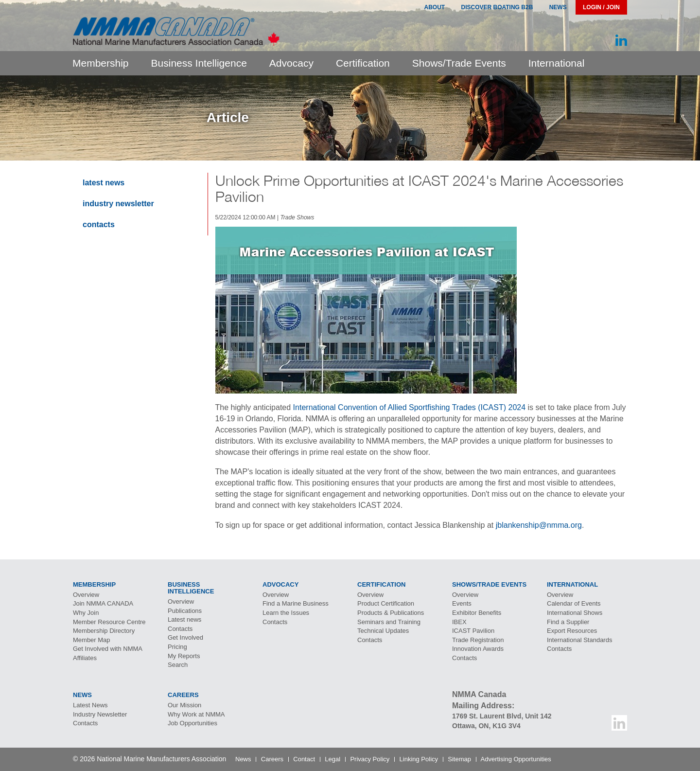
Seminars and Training (389, 622)
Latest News (104, 183)
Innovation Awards (478, 649)
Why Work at (196, 714)
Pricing (177, 647)
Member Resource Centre (109, 622)
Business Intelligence (199, 63)
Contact (304, 759)
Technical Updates (383, 631)
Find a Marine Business (296, 603)
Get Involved (185, 637)
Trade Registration (478, 640)
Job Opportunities (192, 723)
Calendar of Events (574, 603)
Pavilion (473, 631)
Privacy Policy (370, 759)
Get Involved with (108, 649)
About (434, 7)
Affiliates (85, 658)
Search (178, 665)
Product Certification (386, 603)
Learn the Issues (286, 613)
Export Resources (572, 631)
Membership (101, 63)
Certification (363, 63)
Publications (185, 611)
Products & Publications (391, 613)
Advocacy (291, 63)
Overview (86, 595)
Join (103, 603)
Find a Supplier (568, 622)
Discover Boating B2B (497, 7)
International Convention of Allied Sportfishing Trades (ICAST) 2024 (410, 407)
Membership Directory (104, 631)
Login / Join (601, 7)
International (557, 63)
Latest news (184, 619)
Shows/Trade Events (459, 63)
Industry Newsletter (118, 204)
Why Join (86, 613)
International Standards (579, 640)
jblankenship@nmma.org (539, 525)
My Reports (184, 656)
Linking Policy (419, 759)
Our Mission (184, 705)
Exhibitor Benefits (477, 613)
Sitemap (459, 759)
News (558, 7)
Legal (332, 759)
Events (462, 603)
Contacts (99, 224)
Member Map (92, 640)
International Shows (575, 613)
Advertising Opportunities (516, 759)
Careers (272, 759)
